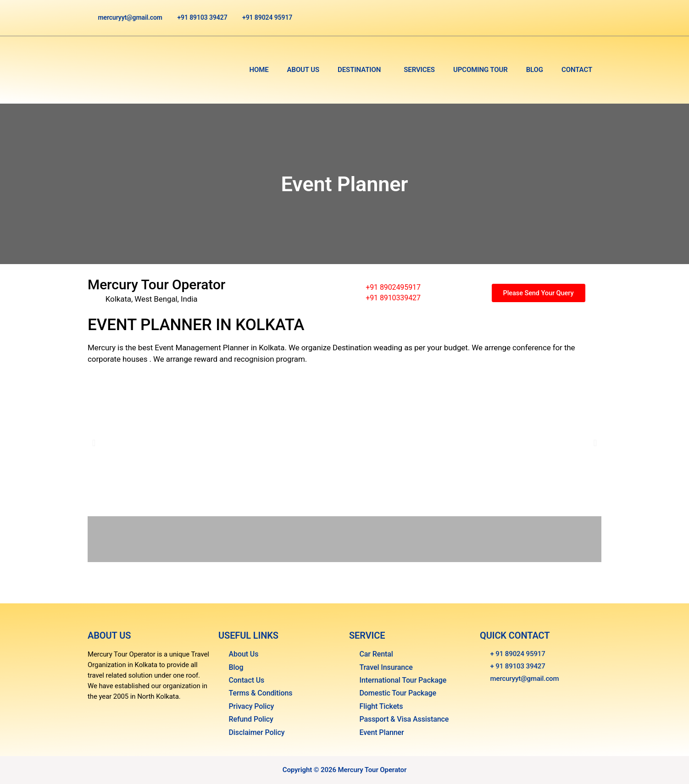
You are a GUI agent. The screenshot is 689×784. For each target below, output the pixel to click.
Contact (577, 70)
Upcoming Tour (481, 70)
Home (259, 70)
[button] (361, 70)
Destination (359, 70)
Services (419, 70)
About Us (303, 70)
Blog (535, 70)
